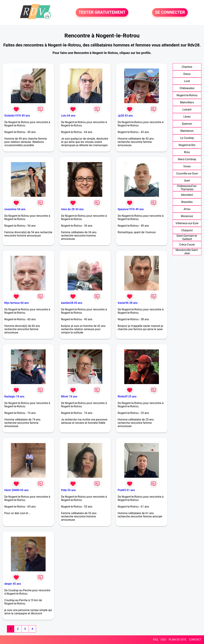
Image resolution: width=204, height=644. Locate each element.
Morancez (187, 216)
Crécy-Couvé (187, 245)
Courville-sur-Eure (187, 173)
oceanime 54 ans (15, 209)
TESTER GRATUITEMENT (102, 12)
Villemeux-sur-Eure (187, 223)
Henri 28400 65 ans (16, 490)
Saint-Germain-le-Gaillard (187, 237)
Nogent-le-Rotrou (187, 95)
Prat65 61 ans (126, 490)
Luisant (187, 110)
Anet (187, 181)
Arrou (187, 209)
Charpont (187, 230)
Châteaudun (187, 88)
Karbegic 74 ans (14, 396)
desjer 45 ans (13, 584)
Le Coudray (187, 138)
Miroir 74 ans (69, 396)
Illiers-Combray (187, 159)
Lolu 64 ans (68, 116)
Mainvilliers (187, 102)
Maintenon (187, 131)
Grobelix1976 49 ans (17, 116)
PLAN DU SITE (178, 640)
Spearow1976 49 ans (131, 209)
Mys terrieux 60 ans (17, 303)
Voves (187, 166)
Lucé (187, 81)
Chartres (187, 67)
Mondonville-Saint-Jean (187, 252)
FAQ (156, 640)
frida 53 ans (68, 490)
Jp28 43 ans (125, 116)
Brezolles (187, 202)
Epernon (187, 124)
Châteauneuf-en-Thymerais (187, 188)
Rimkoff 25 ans (127, 396)
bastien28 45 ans (72, 303)
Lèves (187, 117)
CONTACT (195, 640)
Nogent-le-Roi (187, 145)
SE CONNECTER (170, 12)
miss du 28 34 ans (72, 209)
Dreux (187, 74)
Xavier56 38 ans (128, 303)
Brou (187, 152)
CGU (163, 640)
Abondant (187, 195)
